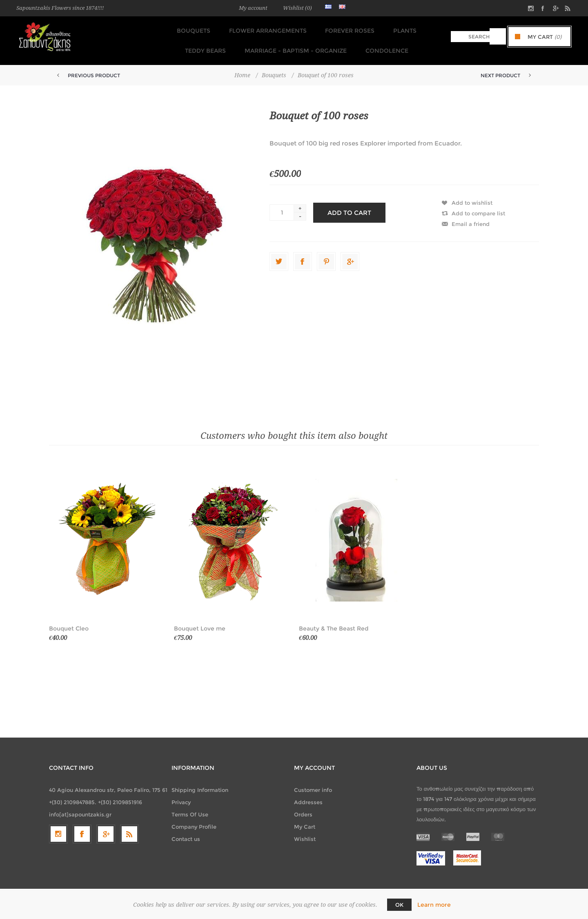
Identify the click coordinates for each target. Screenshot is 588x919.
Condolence (353, 45)
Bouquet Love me (200, 621)
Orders (303, 807)
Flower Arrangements (238, 29)
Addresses (308, 794)
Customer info (313, 782)
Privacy (181, 794)
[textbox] (470, 37)
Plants (370, 29)
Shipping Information (200, 782)
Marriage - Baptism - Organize (265, 45)
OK (399, 905)
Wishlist (305, 831)
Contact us (186, 831)
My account (253, 8)
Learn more (434, 905)
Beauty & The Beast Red (334, 621)
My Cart (305, 819)
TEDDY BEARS (419, 29)
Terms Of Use (190, 807)
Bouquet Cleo (69, 621)
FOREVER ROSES (317, 29)
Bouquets (166, 29)
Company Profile (194, 819)
